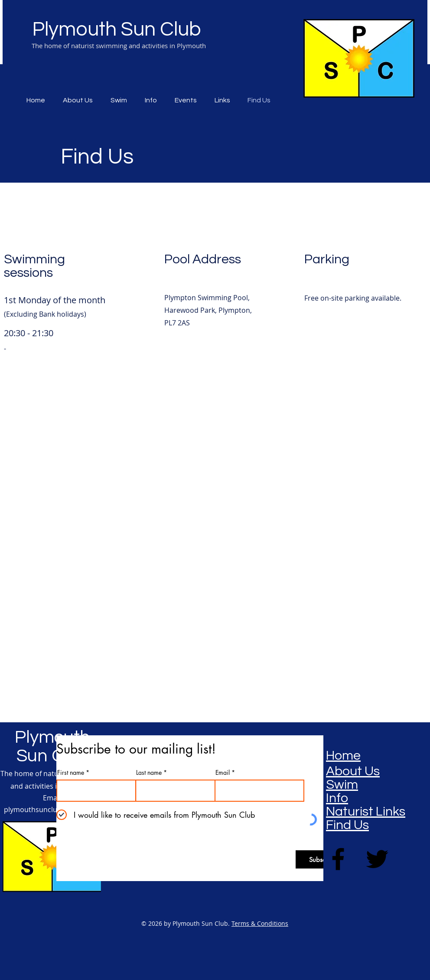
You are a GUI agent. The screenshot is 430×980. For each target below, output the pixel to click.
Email (223, 773)
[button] (188, 100)
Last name (149, 773)
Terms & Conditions (260, 923)
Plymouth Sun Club (117, 29)
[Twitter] (377, 859)
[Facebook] (338, 859)
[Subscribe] (323, 859)
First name (71, 773)
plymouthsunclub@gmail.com (53, 810)
